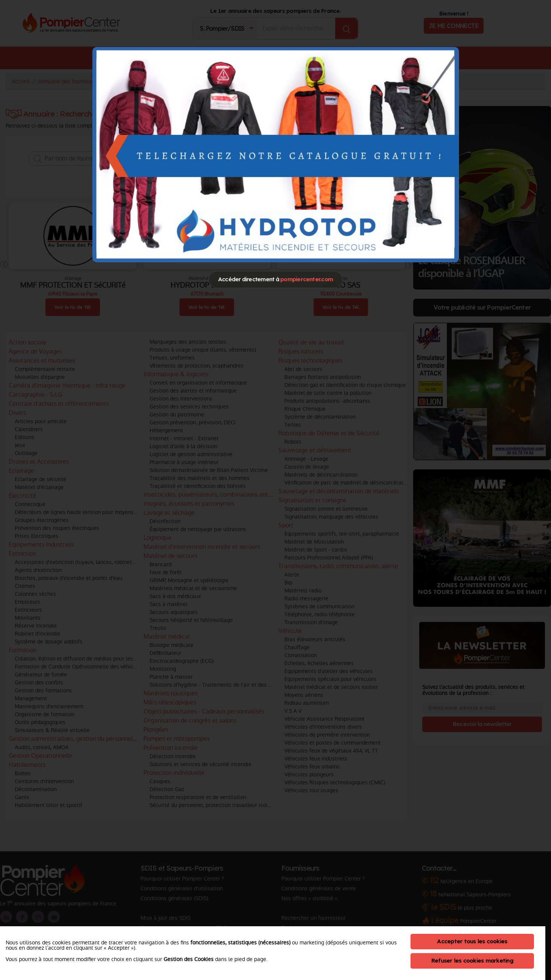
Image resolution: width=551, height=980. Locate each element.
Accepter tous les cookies (472, 941)
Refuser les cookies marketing (472, 961)
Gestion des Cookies (189, 959)
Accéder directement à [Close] (275, 279)
